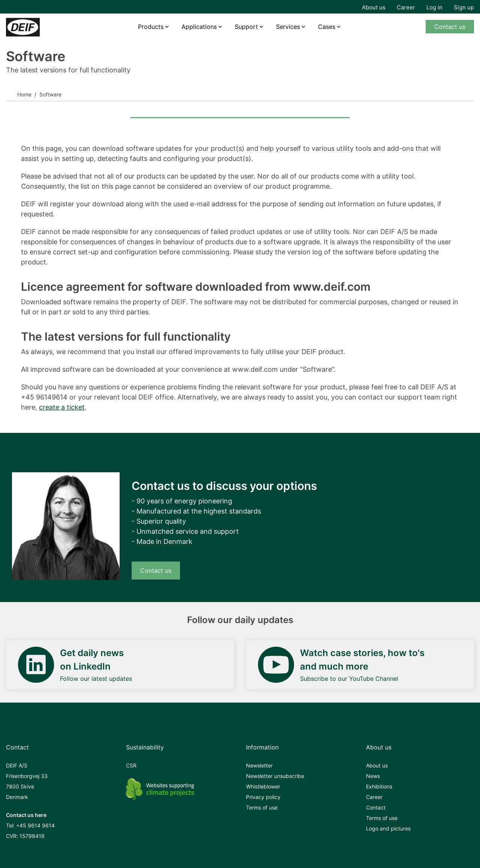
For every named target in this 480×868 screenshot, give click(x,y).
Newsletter (259, 765)
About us (374, 7)
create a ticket (62, 407)
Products (151, 27)
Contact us (450, 27)
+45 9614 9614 (35, 825)
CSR (131, 765)
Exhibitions (379, 786)
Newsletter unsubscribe (275, 776)
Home (24, 94)
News (373, 776)
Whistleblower (263, 786)
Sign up (464, 7)
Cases (327, 27)
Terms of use (262, 807)
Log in (434, 7)
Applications (199, 27)
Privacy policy (263, 797)
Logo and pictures (388, 828)
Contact (376, 807)
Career (406, 7)
